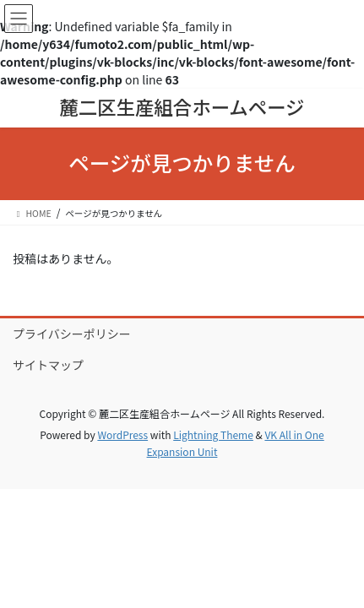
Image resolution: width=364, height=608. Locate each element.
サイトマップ (48, 365)
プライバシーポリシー (72, 334)
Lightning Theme (213, 434)
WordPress (122, 434)
